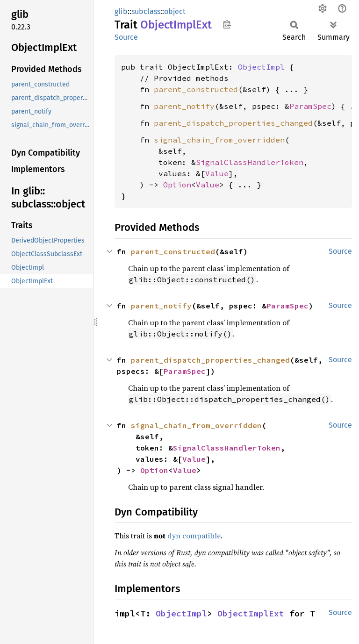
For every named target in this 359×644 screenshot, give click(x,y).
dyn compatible (194, 536)
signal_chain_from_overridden (219, 140)
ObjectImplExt (251, 613)
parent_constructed (196, 89)
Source (126, 37)
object (175, 11)
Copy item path (227, 24)
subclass (146, 11)
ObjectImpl (261, 67)
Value (217, 173)
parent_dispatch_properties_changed (233, 123)
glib (121, 11)
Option (177, 185)
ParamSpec (310, 106)
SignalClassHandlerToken (250, 162)
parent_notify (184, 106)
